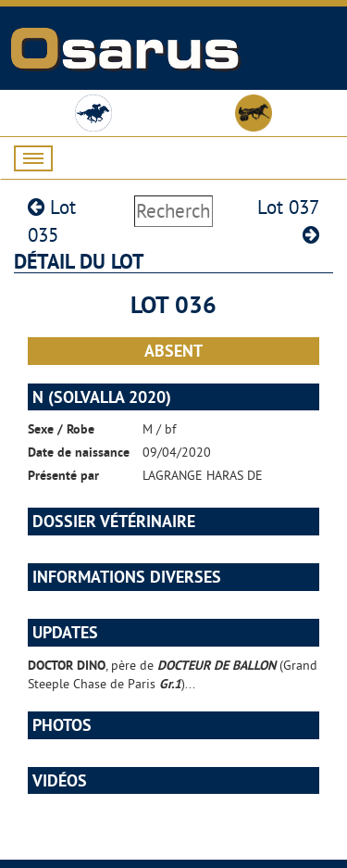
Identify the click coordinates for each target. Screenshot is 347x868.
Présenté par (63, 475)
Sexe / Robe (61, 429)
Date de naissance (79, 452)
